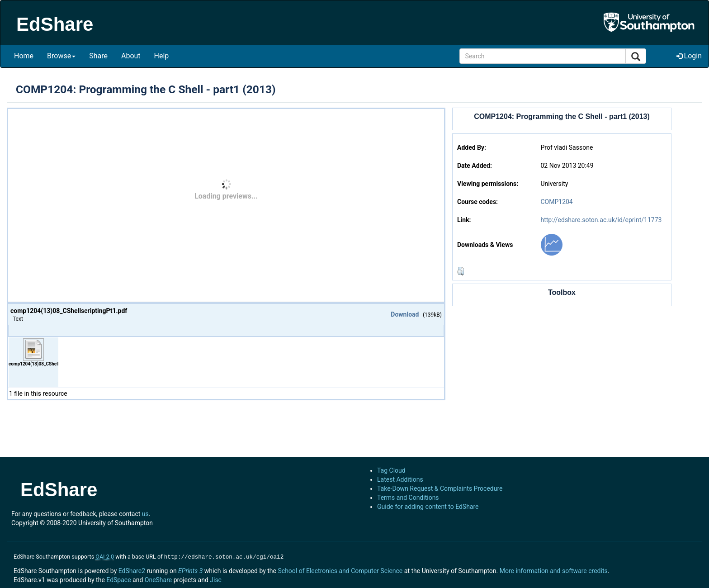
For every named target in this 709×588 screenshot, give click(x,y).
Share (98, 56)
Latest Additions (400, 479)
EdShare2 (132, 570)
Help (162, 56)
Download (405, 314)
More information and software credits (554, 570)
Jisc (216, 579)
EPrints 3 (190, 570)
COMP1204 (556, 202)
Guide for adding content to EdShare (428, 507)
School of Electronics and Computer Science (340, 570)
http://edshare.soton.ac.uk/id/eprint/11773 (601, 220)
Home (24, 56)
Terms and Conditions (408, 498)
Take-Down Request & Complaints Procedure (440, 488)
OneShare (158, 579)
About (131, 56)
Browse (61, 56)
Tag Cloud (391, 470)
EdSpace (118, 579)
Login (689, 56)
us (145, 514)
